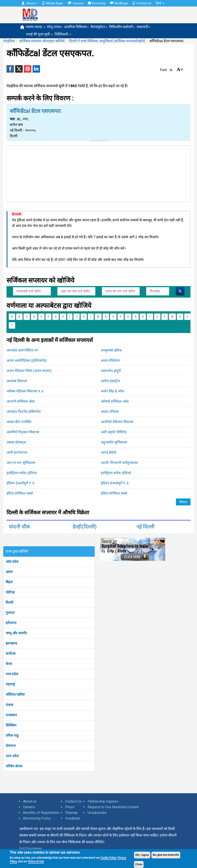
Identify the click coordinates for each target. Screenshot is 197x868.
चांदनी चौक (19, 527)
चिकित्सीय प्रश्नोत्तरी (122, 27)
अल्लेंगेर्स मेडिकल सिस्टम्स (117, 422)
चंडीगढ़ (10, 592)
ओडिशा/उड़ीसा (15, 694)
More (183, 502)
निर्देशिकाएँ (63, 34)
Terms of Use (36, 861)
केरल (9, 664)
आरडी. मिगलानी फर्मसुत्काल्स (119, 463)
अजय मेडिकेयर (110, 361)
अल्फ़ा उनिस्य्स (110, 412)
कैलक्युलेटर (99, 27)
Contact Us (142, 3)
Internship (97, 3)
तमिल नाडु (12, 736)
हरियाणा (11, 623)
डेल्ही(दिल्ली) (85, 527)
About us (30, 801)
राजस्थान (11, 715)
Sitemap (71, 813)
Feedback (73, 818)
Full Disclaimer (31, 849)
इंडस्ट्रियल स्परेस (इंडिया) (22, 473)
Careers (75, 3)
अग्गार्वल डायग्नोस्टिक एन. (23, 350)
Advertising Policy (37, 818)
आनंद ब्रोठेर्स (108, 452)
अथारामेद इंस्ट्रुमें (111, 371)
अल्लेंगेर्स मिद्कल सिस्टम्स (23, 432)
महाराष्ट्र (10, 684)
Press (70, 807)
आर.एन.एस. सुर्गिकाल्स (21, 463)
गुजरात (10, 613)
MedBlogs (119, 3)
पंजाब (9, 705)
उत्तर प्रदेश (12, 756)
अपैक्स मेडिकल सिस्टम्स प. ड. (25, 391)
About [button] (30, 3)
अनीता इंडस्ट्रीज (110, 381)
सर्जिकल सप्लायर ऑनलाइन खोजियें (42, 41)
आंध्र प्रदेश (12, 562)
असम (9, 572)
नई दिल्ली (145, 527)
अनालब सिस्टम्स (17, 381)
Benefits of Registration (41, 813)
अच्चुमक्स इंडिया (111, 350)
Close (139, 864)
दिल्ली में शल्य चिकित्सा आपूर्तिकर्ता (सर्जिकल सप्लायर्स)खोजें (107, 41)
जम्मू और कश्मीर (16, 633)
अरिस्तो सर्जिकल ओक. (115, 401)
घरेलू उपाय (55, 27)
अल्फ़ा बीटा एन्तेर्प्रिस (19, 422)
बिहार (9, 582)
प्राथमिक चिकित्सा (77, 27)
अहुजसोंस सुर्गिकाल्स (114, 442)
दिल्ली (9, 602)
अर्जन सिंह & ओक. (113, 391)
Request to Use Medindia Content (113, 807)
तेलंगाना (11, 746)
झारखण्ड (11, 643)
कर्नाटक (11, 654)
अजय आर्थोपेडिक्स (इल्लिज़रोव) (27, 361)
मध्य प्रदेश (12, 674)
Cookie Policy (108, 858)
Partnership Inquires (103, 801)
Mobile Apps (52, 3)
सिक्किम (11, 725)
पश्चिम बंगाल (14, 766)
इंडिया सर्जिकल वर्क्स (20, 493)
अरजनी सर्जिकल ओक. (21, 401)
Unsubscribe (97, 813)
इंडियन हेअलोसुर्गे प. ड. (21, 483)
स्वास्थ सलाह (36, 27)
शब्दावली (143, 27)
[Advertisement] (99, 173)
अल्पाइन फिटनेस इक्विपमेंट (24, 412)
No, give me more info (166, 855)
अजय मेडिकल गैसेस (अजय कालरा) (29, 371)
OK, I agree (142, 855)
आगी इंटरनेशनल (17, 452)
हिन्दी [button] (160, 3)
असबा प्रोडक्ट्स (16, 442)
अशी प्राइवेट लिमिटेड (114, 432)
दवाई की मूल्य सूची (39, 34)
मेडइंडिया (9, 41)
